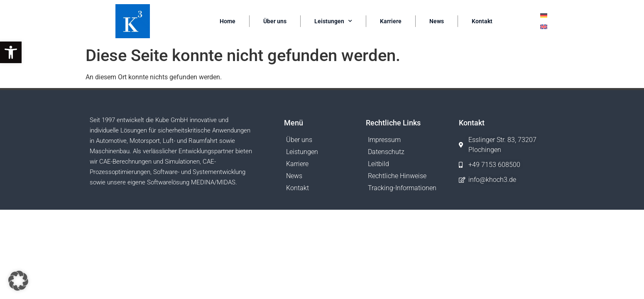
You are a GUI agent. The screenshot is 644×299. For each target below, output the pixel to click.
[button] (11, 52)
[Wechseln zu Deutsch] (544, 16)
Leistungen (333, 21)
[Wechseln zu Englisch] (544, 27)
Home (228, 21)
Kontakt (482, 21)
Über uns (275, 21)
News (437, 21)
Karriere (391, 21)
